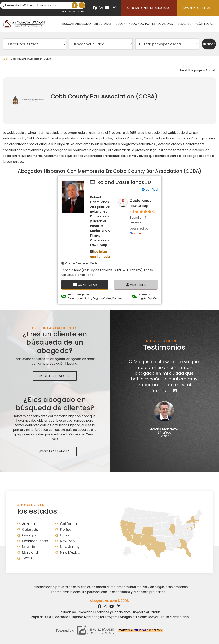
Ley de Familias (101, 270)
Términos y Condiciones (113, 612)
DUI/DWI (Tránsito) (128, 270)
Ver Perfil (136, 285)
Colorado (30, 529)
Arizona (28, 524)
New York (68, 541)
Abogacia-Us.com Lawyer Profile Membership (154, 617)
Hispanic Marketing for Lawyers (94, 617)
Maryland (30, 552)
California (68, 524)
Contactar (85, 285)
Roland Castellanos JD (124, 182)
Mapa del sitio (41, 617)
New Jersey (70, 547)
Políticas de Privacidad (75, 612)
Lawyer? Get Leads (198, 8)
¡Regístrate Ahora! (55, 376)
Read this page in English (198, 70)
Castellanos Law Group (140, 203)
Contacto (61, 617)
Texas (27, 558)
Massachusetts (35, 541)
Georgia (29, 535)
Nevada (29, 547)
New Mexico (70, 552)
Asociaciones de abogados (149, 8)
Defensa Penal (83, 275)
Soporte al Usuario (147, 612)
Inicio (6, 59)
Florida (66, 529)
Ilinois (65, 535)
